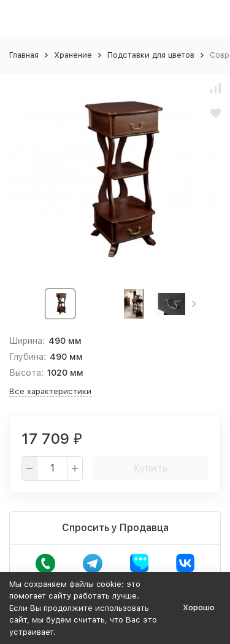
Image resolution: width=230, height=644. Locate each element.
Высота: (26, 373)
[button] (194, 304)
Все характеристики (50, 391)
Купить (151, 468)
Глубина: (28, 357)
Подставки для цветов (151, 55)
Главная (24, 55)
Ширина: (27, 341)
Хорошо (199, 607)
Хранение (73, 55)
